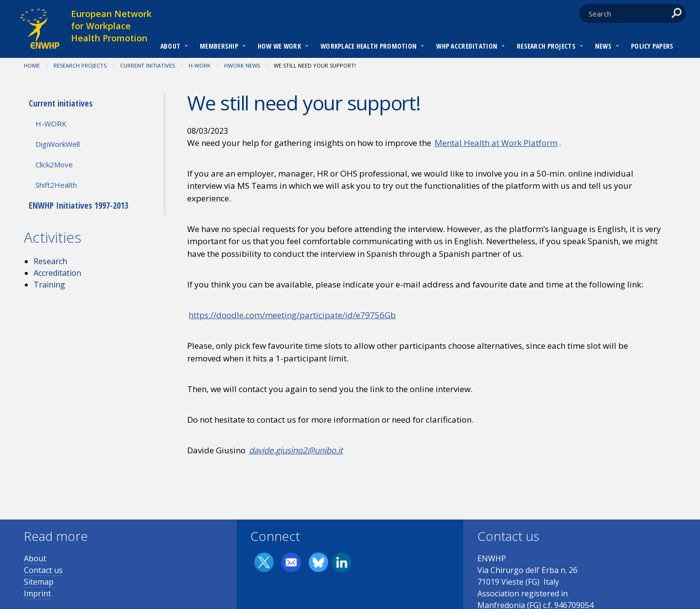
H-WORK (200, 65)
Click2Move (54, 164)
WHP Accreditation (467, 46)
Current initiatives (148, 65)
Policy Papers (652, 46)
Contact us (43, 570)
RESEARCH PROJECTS (546, 46)
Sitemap (39, 582)
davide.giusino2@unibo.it (296, 450)
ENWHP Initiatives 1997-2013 (79, 205)
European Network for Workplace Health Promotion (111, 26)
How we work (279, 46)
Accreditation (57, 273)
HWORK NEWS (242, 65)
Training (49, 285)
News (603, 46)
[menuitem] (170, 47)
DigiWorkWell (58, 144)
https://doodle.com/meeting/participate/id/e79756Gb (292, 315)
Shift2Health (56, 185)
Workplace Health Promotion (368, 46)
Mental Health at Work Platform (496, 143)
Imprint (37, 593)
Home (32, 65)
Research (50, 261)
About (170, 46)
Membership (219, 46)
